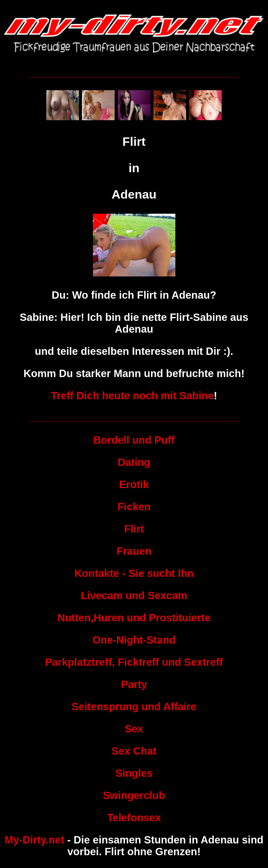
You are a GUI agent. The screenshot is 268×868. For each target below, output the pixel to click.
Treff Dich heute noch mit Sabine (132, 396)
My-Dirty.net (34, 840)
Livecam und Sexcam (134, 595)
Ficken (134, 507)
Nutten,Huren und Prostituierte (134, 618)
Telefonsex (134, 818)
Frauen (134, 551)
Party (134, 684)
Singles (134, 773)
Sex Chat (134, 751)
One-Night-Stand (134, 640)
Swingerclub (134, 795)
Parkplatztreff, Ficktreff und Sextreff (134, 662)
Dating (134, 462)
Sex (134, 729)
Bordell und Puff (134, 440)
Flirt (134, 529)
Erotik (134, 484)
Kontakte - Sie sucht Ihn (134, 573)
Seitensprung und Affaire (134, 707)
